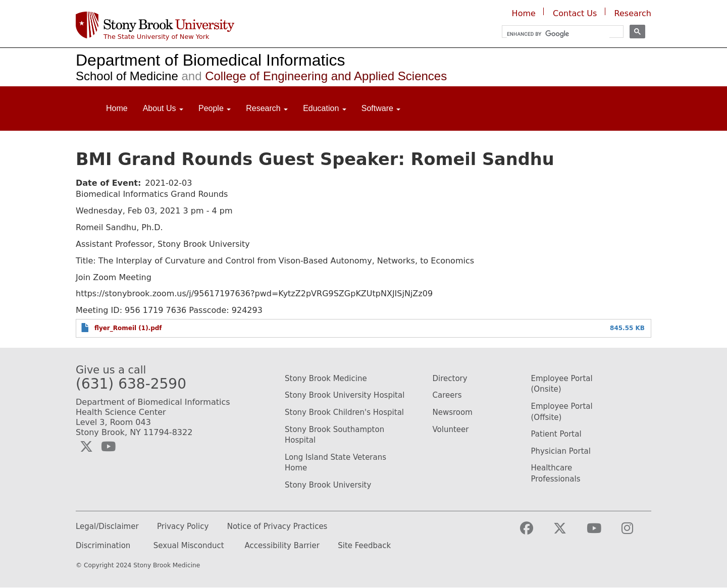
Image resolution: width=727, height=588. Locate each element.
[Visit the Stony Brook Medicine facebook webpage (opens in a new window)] (535, 533)
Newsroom (453, 412)
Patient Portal (556, 434)
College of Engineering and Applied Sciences (313, 76)
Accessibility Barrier (282, 546)
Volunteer (451, 430)
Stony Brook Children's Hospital (344, 412)
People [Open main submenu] (215, 108)
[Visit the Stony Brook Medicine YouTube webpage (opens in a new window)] (602, 533)
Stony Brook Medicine (326, 379)
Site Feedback (364, 546)
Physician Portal (561, 451)
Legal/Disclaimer (107, 527)
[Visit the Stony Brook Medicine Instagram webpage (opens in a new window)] (635, 533)
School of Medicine (127, 76)
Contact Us (575, 13)
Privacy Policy (183, 527)
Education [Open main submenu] (325, 108)
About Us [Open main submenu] (163, 108)
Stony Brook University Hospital (345, 395)
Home (524, 13)
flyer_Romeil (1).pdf (128, 328)
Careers (447, 395)
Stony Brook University (328, 485)
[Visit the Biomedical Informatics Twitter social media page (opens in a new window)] (86, 447)
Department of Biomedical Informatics (211, 60)
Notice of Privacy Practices (277, 527)
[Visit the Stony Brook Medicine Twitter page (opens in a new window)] (568, 533)
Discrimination (103, 546)
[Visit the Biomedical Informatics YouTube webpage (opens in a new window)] (108, 447)
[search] (558, 34)
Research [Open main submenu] (267, 108)
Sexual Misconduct (189, 546)
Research (633, 13)
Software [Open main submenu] (381, 108)
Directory (450, 379)
